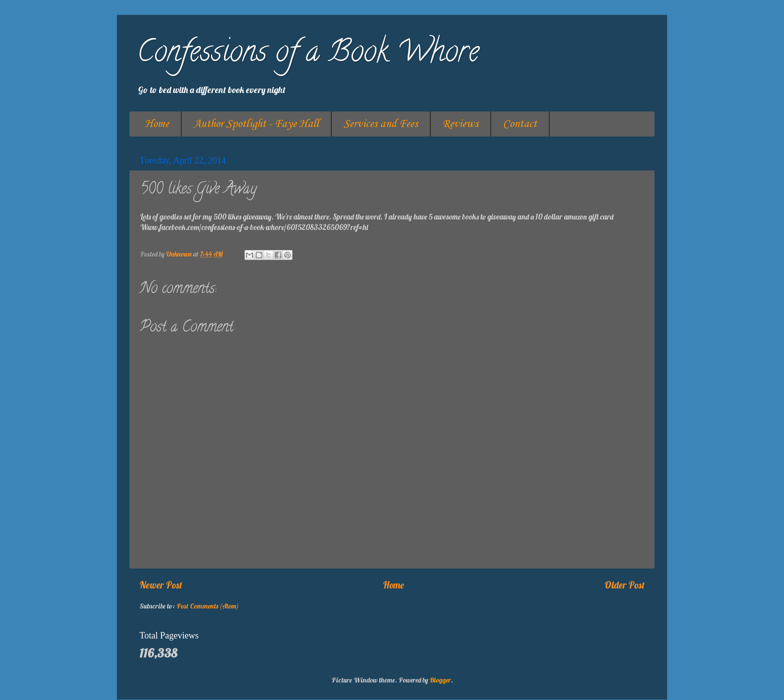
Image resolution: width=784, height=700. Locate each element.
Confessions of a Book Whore (308, 54)
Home (157, 124)
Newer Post (161, 585)
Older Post (624, 585)
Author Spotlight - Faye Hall (256, 124)
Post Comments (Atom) (207, 606)
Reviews (460, 124)
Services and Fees (381, 124)
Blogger (440, 680)
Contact (520, 124)
